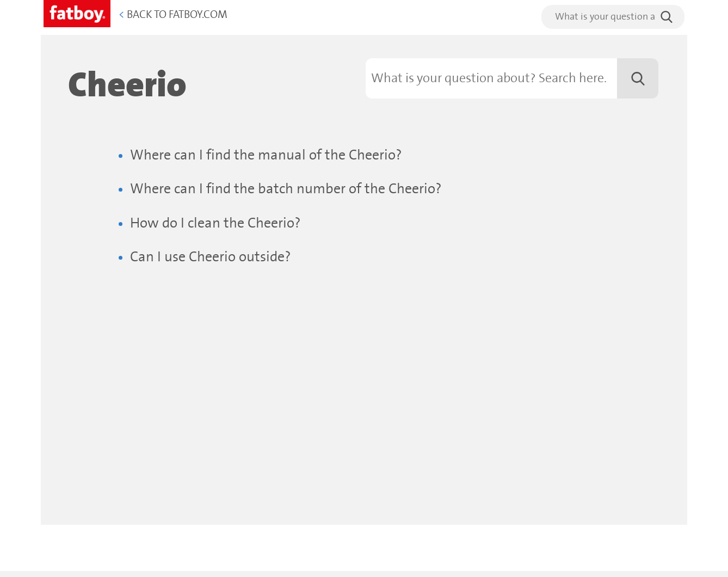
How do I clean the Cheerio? (215, 223)
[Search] (512, 78)
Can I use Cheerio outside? (211, 257)
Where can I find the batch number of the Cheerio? (286, 189)
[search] (613, 17)
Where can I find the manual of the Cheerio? (266, 155)
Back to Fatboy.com (173, 15)
